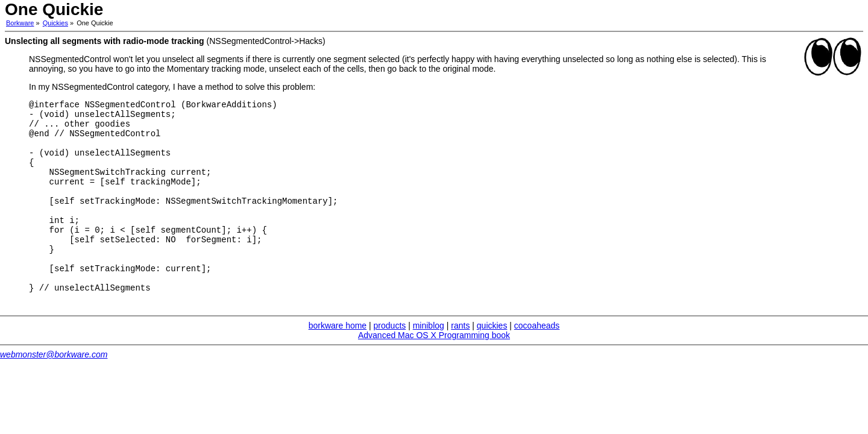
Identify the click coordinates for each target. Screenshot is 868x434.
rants (460, 362)
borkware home (338, 362)
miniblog (429, 362)
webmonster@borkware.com (54, 391)
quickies (492, 362)
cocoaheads (537, 362)
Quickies (55, 23)
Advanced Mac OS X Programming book (434, 371)
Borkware (20, 23)
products (390, 362)
